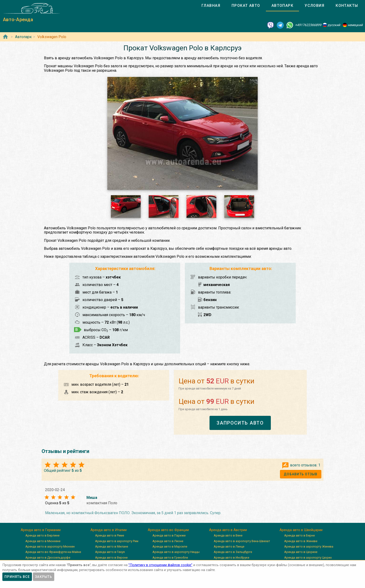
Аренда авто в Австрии (228, 530)
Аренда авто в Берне (299, 535)
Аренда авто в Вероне (111, 558)
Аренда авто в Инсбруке (231, 558)
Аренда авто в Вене (228, 535)
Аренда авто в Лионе (168, 541)
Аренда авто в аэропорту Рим (117, 541)
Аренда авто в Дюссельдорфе (48, 558)
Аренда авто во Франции (168, 530)
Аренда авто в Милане (112, 546)
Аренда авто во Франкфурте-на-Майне (53, 552)
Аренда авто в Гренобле (170, 558)
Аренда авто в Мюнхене (43, 541)
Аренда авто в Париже (169, 535)
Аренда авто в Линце (229, 546)
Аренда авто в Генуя (110, 552)
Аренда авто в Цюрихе (301, 552)
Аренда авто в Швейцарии (301, 530)
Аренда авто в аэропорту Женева (309, 546)
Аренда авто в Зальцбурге (233, 552)
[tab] (211, 6)
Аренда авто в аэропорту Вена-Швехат (242, 541)
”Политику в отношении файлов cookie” (160, 565)
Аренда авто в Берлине (42, 535)
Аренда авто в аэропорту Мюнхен (50, 546)
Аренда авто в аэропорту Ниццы (176, 552)
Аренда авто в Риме (110, 535)
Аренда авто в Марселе (170, 546)
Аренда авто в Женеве (301, 541)
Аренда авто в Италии (109, 530)
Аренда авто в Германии (41, 530)
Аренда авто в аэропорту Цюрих (308, 558)
